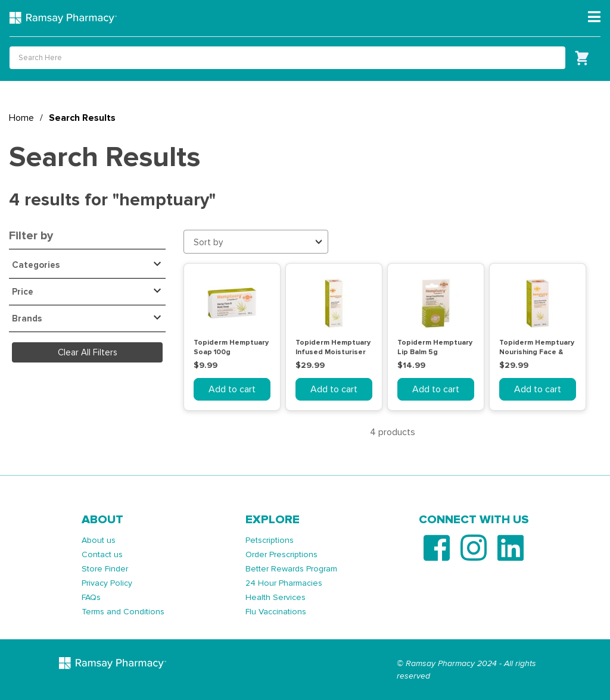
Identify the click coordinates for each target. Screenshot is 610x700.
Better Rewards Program (291, 569)
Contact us (102, 554)
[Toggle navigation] (594, 17)
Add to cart (232, 389)
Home (21, 118)
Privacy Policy (107, 583)
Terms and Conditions (123, 612)
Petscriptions (270, 540)
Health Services (276, 597)
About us (99, 540)
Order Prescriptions (281, 554)
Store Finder (105, 569)
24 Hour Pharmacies (284, 583)
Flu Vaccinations (276, 612)
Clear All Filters (88, 352)
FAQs (91, 597)
